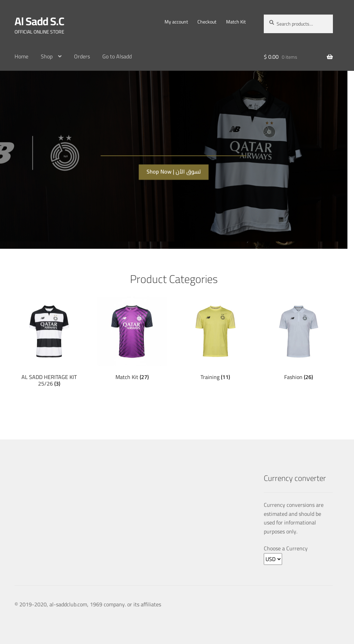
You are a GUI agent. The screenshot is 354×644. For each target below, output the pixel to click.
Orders (82, 56)
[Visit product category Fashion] (298, 339)
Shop (47, 56)
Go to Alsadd (117, 56)
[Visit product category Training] (215, 339)
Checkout (207, 22)
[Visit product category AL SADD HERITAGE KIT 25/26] (49, 342)
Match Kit (236, 22)
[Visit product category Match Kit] (132, 339)
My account (176, 22)
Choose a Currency (286, 549)
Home (21, 56)
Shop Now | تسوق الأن (174, 170)
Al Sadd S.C (39, 21)
